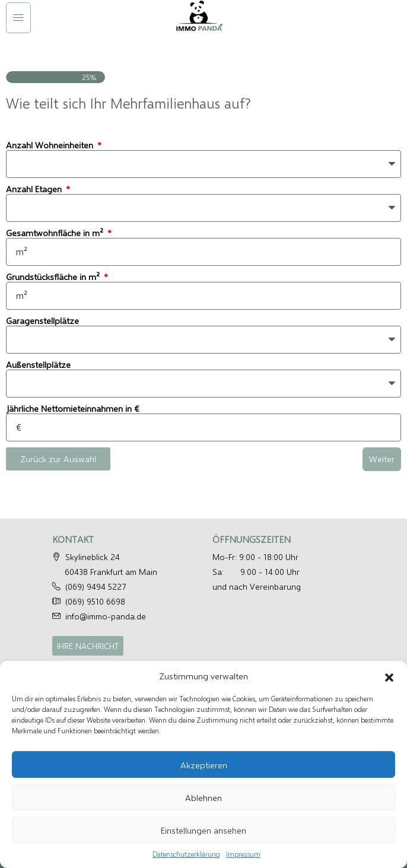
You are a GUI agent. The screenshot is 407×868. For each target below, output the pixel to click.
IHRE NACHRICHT (88, 646)
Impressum (243, 854)
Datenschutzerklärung (186, 854)
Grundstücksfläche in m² (54, 277)
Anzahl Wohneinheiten (51, 145)
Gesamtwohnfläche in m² (56, 233)
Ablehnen (203, 797)
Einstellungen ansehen (203, 830)
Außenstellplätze (38, 365)
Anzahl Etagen (35, 189)
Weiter (382, 459)
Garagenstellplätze (42, 321)
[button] (389, 676)
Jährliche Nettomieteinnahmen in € (72, 408)
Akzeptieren (204, 765)
